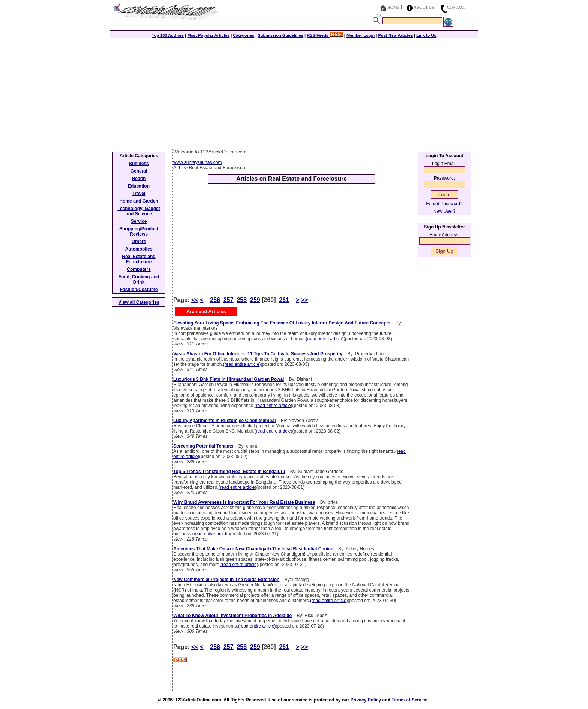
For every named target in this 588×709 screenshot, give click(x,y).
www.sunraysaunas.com (197, 162)
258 (242, 300)
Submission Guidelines (280, 35)
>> (305, 300)
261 (284, 300)
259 (255, 300)
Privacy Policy (366, 700)
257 (229, 300)
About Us (424, 7)
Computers (139, 269)
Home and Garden (139, 201)
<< (195, 300)
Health (139, 179)
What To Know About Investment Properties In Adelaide (232, 616)
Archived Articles (206, 312)
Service (139, 221)
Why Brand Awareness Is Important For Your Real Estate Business (244, 502)
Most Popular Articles (208, 35)
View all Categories (139, 302)
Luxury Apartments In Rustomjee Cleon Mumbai (225, 421)
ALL (177, 168)
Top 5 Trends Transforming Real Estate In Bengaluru (229, 472)
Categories (244, 35)
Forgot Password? (444, 204)
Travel (139, 194)
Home (393, 7)
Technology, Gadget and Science (139, 211)
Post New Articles (395, 35)
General (139, 171)
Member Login (361, 35)
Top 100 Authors (168, 35)
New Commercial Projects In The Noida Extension (226, 580)
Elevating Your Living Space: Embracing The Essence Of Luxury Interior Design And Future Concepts (282, 323)
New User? (444, 211)
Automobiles (139, 249)
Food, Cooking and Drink (139, 279)
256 (215, 300)
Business (139, 164)
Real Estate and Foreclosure (139, 259)
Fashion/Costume (139, 290)
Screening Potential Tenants (203, 446)
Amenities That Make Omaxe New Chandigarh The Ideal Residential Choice (253, 549)
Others (139, 242)
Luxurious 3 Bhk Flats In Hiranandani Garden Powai (229, 379)
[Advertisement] (294, 93)
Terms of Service (409, 700)
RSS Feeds (325, 35)
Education (139, 186)
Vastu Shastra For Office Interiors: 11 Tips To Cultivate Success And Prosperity (258, 354)
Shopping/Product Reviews (139, 231)
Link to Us (426, 35)
